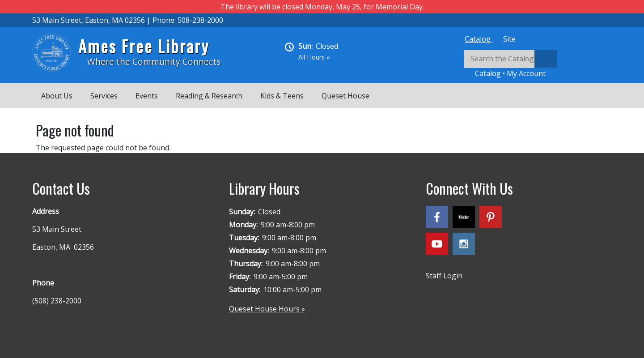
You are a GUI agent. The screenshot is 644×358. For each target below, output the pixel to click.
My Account (526, 73)
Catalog (479, 39)
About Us (57, 96)
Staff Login (444, 276)
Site (509, 39)
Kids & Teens (282, 96)
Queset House (345, 96)
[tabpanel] (538, 64)
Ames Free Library (144, 46)
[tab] (479, 39)
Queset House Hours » (267, 309)
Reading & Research (209, 96)
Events (147, 96)
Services (104, 96)
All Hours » (314, 57)
